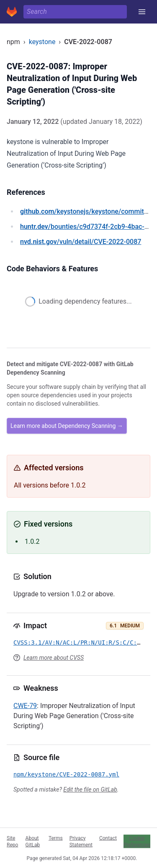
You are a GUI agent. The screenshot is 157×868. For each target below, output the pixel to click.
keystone (42, 42)
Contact (108, 838)
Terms (56, 838)
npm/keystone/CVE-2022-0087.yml (66, 774)
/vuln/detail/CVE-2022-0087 (81, 242)
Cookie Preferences (137, 841)
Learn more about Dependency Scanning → (67, 426)
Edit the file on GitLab (90, 789)
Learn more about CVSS (54, 658)
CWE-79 (25, 706)
